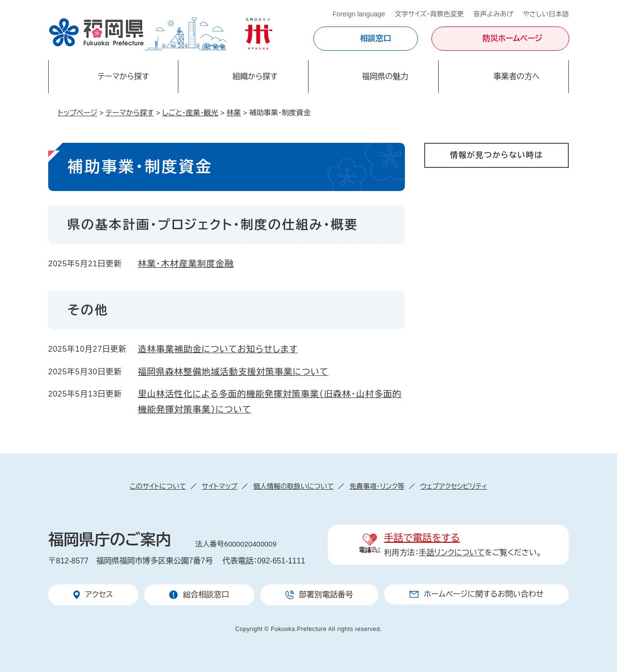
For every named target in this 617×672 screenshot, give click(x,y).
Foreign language (359, 14)
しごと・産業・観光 (190, 113)
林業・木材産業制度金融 (186, 264)
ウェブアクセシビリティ (454, 486)
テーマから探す (130, 113)
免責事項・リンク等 (377, 486)
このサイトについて (158, 486)
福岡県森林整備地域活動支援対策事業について (233, 372)
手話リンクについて (452, 553)
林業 (234, 113)
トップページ (78, 113)
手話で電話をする (422, 538)
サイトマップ (220, 486)
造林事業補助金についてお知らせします (218, 349)
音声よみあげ (493, 14)
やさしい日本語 (546, 14)
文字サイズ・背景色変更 (429, 14)
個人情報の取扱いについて (293, 486)
